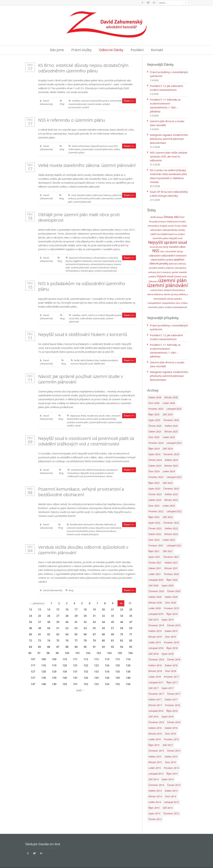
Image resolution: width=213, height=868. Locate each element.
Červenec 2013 (171, 803)
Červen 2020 (174, 581)
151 (75, 682)
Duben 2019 (171, 621)
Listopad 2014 (156, 763)
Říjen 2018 (172, 638)
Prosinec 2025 (156, 399)
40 (67, 621)
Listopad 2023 (174, 467)
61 (40, 633)
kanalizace (112, 469)
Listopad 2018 (156, 638)
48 (30, 627)
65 (76, 633)
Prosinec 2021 (156, 535)
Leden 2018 (155, 666)
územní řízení (157, 285)
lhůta (83, 415)
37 (40, 621)
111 (75, 658)
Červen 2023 (155, 484)
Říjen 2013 (154, 797)
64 (67, 633)
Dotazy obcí (172, 212)
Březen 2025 (171, 422)
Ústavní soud (73, 533)
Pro (30, 65)
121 (75, 664)
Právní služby (81, 50)
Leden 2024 (169, 461)
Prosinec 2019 (171, 598)
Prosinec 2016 (172, 695)
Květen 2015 (155, 746)
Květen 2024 (171, 450)
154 (107, 682)
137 (33, 676)
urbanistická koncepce (102, 264)
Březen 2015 (155, 752)
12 (30, 608)
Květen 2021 (171, 552)
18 (85, 608)
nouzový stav (156, 242)
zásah (78, 425)
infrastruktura (100, 257)
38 (49, 621)
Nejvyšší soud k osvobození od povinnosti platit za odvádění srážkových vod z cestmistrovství (86, 440)
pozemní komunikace (95, 475)
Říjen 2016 (172, 700)
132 (86, 670)
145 (118, 676)
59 (131, 627)
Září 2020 (153, 575)
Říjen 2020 (172, 570)
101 (78, 652)
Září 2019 (153, 609)
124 (107, 664)
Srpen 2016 (168, 706)
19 (94, 608)
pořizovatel (94, 198)
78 (85, 639)
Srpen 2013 (154, 803)
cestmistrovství (78, 469)
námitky (181, 225)
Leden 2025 (169, 427)
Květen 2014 (155, 780)
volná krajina (87, 270)
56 (103, 627)
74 (49, 639)
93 (112, 645)
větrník (167, 289)
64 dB (77, 360)
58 (122, 627)
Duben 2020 (171, 587)
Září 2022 (168, 507)
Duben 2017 (171, 689)
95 (131, 645)
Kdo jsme (57, 50)
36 (30, 621)
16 (30, 217)
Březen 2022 (171, 524)
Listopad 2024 (174, 433)
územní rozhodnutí (99, 267)
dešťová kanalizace (96, 469)
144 (107, 676)
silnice (109, 475)
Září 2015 (168, 735)
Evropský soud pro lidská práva (164, 217)
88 (67, 645)
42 (85, 621)
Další (80, 689)
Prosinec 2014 (171, 757)
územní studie (94, 104)
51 (58, 627)
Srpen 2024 (154, 444)
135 (118, 670)
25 (40, 614)
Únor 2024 (154, 461)
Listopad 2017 (156, 672)
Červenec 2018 (156, 649)
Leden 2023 (169, 496)
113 (96, 658)
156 (128, 682)
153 (96, 682)
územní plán (116, 100)
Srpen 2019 (168, 609)
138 (44, 676)
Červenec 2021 (171, 547)
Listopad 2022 (174, 501)
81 (112, 639)
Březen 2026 (171, 387)
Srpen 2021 (154, 547)
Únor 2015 (171, 752)
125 (118, 664)
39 (58, 621)
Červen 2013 (155, 809)
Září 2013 (168, 797)
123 (96, 664)
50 (49, 627)
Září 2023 (168, 473)
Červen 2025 (155, 416)
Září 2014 (153, 769)
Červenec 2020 (156, 581)
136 (128, 670)
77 (76, 639)
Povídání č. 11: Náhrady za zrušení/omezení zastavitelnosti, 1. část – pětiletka (168, 103)
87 (58, 645)
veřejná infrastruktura (174, 285)
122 (86, 664)
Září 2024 (168, 439)
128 (44, 670)
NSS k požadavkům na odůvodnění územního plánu (82, 286)
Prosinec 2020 (171, 564)
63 (58, 633)
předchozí (37, 602)
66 (85, 633)
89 (76, 645)
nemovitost (116, 527)
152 (86, 682)
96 (30, 652)
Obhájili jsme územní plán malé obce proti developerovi (79, 217)
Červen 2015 (174, 740)
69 (112, 633)
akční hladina (87, 360)
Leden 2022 (169, 530)
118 (44, 664)
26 (49, 614)
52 (67, 627)
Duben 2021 (155, 558)
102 (88, 652)
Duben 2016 (171, 718)
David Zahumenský (53, 589)
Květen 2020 (155, 587)
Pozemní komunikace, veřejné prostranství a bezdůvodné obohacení (81, 491)
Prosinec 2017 (171, 666)
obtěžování (99, 363)
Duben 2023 (155, 490)
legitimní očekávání (83, 260)
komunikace (74, 472)
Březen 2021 (171, 558)
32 (103, 614)
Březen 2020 (155, 592)
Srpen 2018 (168, 644)
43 (94, 621)
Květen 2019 (155, 621)
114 (107, 658)
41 (76, 621)
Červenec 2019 (156, 615)
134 (107, 670)
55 (94, 627)
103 (99, 652)
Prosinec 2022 (156, 501)
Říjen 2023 (154, 473)
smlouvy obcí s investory (160, 267)
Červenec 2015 (156, 740)
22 (122, 608)
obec (108, 415)
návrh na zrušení (96, 314)
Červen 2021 (155, 552)
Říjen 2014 (172, 763)
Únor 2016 (171, 723)
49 (40, 627)
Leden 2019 (155, 632)
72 (30, 639)
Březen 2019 (155, 626)
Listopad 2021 (174, 535)
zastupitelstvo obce (171, 297)
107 (33, 658)
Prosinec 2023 (156, 467)
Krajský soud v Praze (170, 221)
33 (112, 614)
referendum (75, 149)
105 (120, 652)
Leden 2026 (169, 393)
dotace (160, 212)
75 (58, 639)
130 (65, 670)
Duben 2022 (155, 524)
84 (30, 645)
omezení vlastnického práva (95, 100)
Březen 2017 (155, 695)
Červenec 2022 (171, 513)
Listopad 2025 (174, 399)
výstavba (178, 293)
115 (118, 658)
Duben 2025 (155, 422)
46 (122, 621)
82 (122, 639)
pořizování (83, 198)
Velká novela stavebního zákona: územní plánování (87, 165)
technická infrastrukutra (78, 264)
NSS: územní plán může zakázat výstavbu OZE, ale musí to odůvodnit (167, 152)
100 (67, 652)
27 (58, 614)
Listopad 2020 (156, 570)
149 (54, 682)
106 (130, 652)
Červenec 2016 (156, 712)
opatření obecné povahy (167, 256)
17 (30, 68)
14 (49, 608)
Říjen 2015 (154, 735)
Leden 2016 (155, 729)
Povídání (137, 50)
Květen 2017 (155, 689)
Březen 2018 (155, 661)
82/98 (153, 212)
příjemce (170, 263)
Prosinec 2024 (156, 433)
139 (54, 676)
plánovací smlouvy (177, 258)
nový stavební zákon (82, 195)
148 (44, 682)
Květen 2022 (171, 518)
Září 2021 (168, 541)
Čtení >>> (129, 100)
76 (67, 639)
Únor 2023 (154, 496)
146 (128, 676)
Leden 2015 (155, 757)
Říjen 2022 (154, 507)
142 (86, 676)
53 (76, 627)
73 (40, 639)
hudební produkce (109, 360)
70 (122, 633)
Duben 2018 (171, 655)
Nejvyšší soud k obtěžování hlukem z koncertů (83, 334)
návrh (84, 314)
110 (65, 658)
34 (122, 614)
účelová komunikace (106, 530)
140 (65, 676)
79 (94, 639)
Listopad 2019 (156, 604)
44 (103, 621)
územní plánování (78, 104)
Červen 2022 (155, 518)
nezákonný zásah (96, 415)
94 (122, 645)
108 (44, 658)
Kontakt (157, 50)
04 (30, 549)
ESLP (182, 212)
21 (112, 608)
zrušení (85, 107)
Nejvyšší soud (86, 363)
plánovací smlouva (102, 195)
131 (75, 670)
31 (94, 614)
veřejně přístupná (89, 533)
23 (131, 608)
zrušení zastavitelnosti (106, 270)
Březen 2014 (155, 786)
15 (30, 286)
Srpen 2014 (168, 769)
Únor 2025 (154, 427)
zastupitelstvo (154, 297)
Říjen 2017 (172, 672)
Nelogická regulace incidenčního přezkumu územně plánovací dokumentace (167, 134)
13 (40, 608)
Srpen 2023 (154, 478)
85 (40, 645)
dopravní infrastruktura (81, 257)
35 (131, 614)
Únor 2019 (171, 626)
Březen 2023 (171, 490)
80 (103, 639)
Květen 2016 (155, 718)
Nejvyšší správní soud (102, 146)
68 (103, 633)
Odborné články (111, 50)
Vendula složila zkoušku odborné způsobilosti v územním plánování (83, 549)
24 (30, 614)
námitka (76, 314)
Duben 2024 (155, 456)
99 (57, 652)
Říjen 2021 (154, 541)
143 (96, 676)
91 (94, 645)
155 (118, 682)
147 (33, 682)
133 (96, 670)
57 (112, 627)
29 (76, 614)
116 (128, 658)
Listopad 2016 (156, 700)
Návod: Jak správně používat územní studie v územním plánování (81, 378)
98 (48, 652)
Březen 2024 (171, 456)
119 (54, 664)
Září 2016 (153, 706)
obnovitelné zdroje (174, 246)
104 (109, 652)
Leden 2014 (155, 791)
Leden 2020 (155, 598)
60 (30, 633)
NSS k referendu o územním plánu (72, 120)
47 (131, 621)
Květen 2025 (171, 416)
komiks (182, 216)
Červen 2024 (155, 450)
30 (85, 614)
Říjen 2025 (154, 404)
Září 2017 (153, 678)
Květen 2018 (155, 655)
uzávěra (71, 421)
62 (49, 633)
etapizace (75, 415)
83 (131, 639)
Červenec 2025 (171, 410)
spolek (175, 267)
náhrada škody (170, 225)
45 (112, 621)
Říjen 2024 (154, 439)
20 (103, 608)
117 (33, 664)
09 (30, 441)
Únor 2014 (171, 786)
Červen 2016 (174, 712)
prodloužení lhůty (108, 418)
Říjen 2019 (172, 604)
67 (94, 633)
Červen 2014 (174, 774)
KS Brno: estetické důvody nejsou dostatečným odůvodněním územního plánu (83, 68)
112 (86, 658)
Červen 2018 (174, 649)
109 (54, 658)
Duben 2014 (171, 780)
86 (49, 645)
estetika (76, 100)
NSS (116, 146)
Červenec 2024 (171, 444)
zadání (70, 425)
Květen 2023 (171, 484)
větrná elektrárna (155, 289)
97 (39, 652)
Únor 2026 (154, 393)
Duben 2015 (171, 746)
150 (65, 682)
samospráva (107, 198)
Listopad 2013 (171, 791)
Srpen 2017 (168, 678)
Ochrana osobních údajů (39, 861)
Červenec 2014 (156, 774)
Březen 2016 (155, 723)
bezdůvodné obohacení (82, 523)
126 (128, 664)
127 (33, 670)
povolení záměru (157, 263)
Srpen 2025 (154, 410)
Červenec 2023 (171, 478)
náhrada (99, 523)
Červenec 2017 (156, 683)
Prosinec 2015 (171, 729)
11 (30, 337)
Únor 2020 (171, 592)
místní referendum (81, 146)
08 (30, 492)
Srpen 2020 (168, 575)
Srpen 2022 (154, 513)
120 (65, 664)
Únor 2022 (154, 530)
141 (75, 676)
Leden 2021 (155, 564)
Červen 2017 (174, 683)
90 (85, 645)
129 (54, 670)
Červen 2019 (174, 615)
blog (62, 104)
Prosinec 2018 (171, 632)
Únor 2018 (171, 661)
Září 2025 (168, 404)
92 (103, 645)
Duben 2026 (155, 387)
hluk (97, 360)
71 (131, 633)
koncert (75, 363)
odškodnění (155, 250)
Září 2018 (153, 644)
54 (85, 627)
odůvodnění (86, 318)
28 (67, 614)
